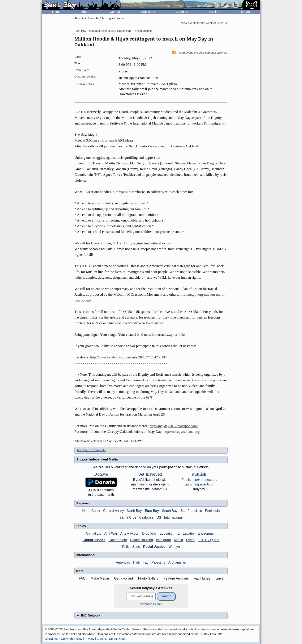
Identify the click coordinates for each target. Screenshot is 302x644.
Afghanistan (177, 562)
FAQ (82, 578)
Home (56, 12)
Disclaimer (52, 639)
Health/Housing (141, 540)
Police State (131, 547)
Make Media (100, 578)
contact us (159, 489)
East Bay (80, 31)
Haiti (136, 562)
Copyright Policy (72, 639)
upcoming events (197, 484)
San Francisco (191, 511)
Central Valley (113, 511)
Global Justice (94, 540)
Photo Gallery (148, 578)
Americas (123, 562)
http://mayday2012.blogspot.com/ (174, 426)
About (85, 12)
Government (118, 540)
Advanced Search (151, 604)
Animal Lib (93, 533)
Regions (83, 503)
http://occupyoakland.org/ (182, 432)
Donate (245, 12)
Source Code (118, 639)
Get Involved (124, 578)
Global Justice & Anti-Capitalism (110, 31)
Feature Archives (176, 578)
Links (219, 578)
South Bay (170, 511)
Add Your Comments (91, 450)
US (159, 517)
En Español (186, 533)
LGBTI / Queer (209, 540)
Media (178, 540)
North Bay (134, 511)
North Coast (91, 511)
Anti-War (111, 533)
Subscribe (148, 12)
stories (202, 480)
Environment (207, 533)
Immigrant (163, 540)
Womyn (174, 547)
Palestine (158, 562)
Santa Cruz (128, 517)
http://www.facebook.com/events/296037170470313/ (128, 357)
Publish (214, 12)
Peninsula (212, 511)
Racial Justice (143, 31)
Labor (190, 540)
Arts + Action (130, 533)
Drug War (149, 533)
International (173, 517)
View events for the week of (204, 23)
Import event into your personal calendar (200, 53)
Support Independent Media (97, 459)
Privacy (89, 639)
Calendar (182, 12)
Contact (115, 12)
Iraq (146, 562)
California (146, 517)
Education (167, 533)
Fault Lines (202, 578)
